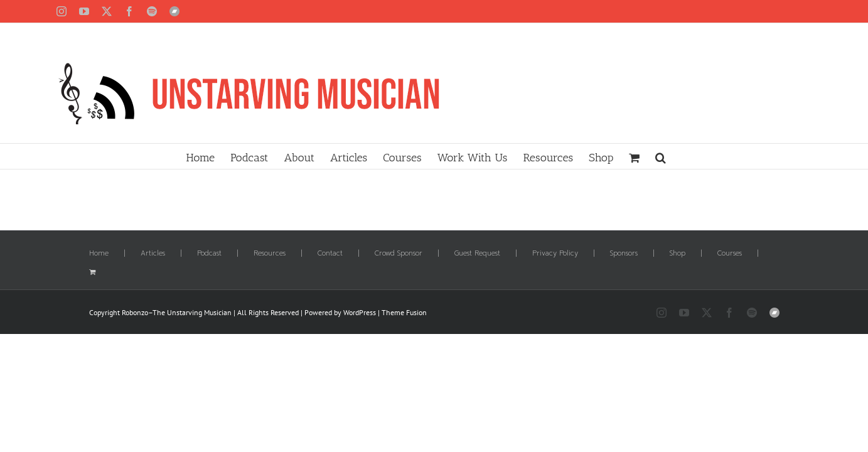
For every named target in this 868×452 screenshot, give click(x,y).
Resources (270, 254)
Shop (678, 254)
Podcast (209, 254)
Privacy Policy (555, 254)
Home (99, 254)
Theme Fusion (404, 312)
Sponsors (624, 254)
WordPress (360, 312)
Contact (330, 254)
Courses (730, 254)
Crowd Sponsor (399, 254)
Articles (153, 254)
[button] (725, 156)
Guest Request (477, 254)
